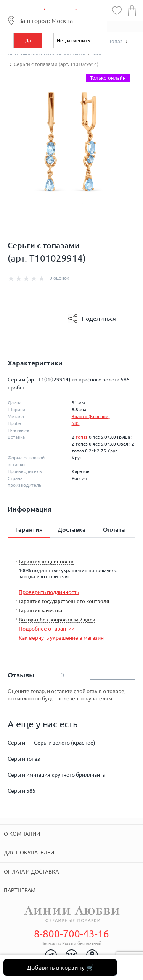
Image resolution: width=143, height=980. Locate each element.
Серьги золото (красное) (65, 743)
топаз (82, 437)
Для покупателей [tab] (29, 853)
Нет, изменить (73, 40)
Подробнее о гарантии (47, 629)
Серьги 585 (22, 791)
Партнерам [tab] (20, 890)
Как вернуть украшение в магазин (61, 638)
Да (28, 40)
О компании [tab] (22, 834)
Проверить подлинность (49, 592)
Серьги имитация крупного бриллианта (56, 775)
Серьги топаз (24, 759)
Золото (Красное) (91, 416)
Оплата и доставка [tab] (31, 872)
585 (76, 423)
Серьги (16, 743)
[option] (26, 217)
